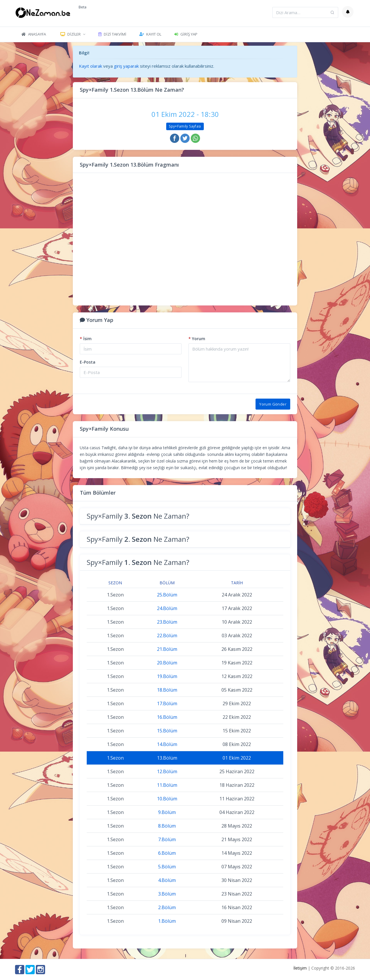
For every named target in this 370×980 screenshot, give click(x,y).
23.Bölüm (167, 622)
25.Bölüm (167, 595)
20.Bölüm (167, 663)
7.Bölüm (167, 839)
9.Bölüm (167, 812)
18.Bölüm (167, 690)
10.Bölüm (167, 799)
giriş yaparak (126, 66)
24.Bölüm (167, 608)
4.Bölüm (167, 880)
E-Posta (88, 362)
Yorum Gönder (273, 404)
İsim (86, 339)
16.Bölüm (167, 717)
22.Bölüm (167, 635)
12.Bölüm (167, 771)
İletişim (300, 968)
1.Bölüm (167, 921)
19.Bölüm (167, 676)
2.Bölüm (167, 907)
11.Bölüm (167, 785)
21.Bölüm (167, 649)
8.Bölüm (167, 826)
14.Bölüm (167, 744)
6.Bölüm (167, 853)
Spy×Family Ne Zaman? (138, 516)
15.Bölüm (167, 731)
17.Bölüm (167, 703)
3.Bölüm (167, 894)
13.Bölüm (167, 758)
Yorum (197, 339)
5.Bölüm (167, 867)
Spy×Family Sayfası (185, 126)
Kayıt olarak (90, 66)
